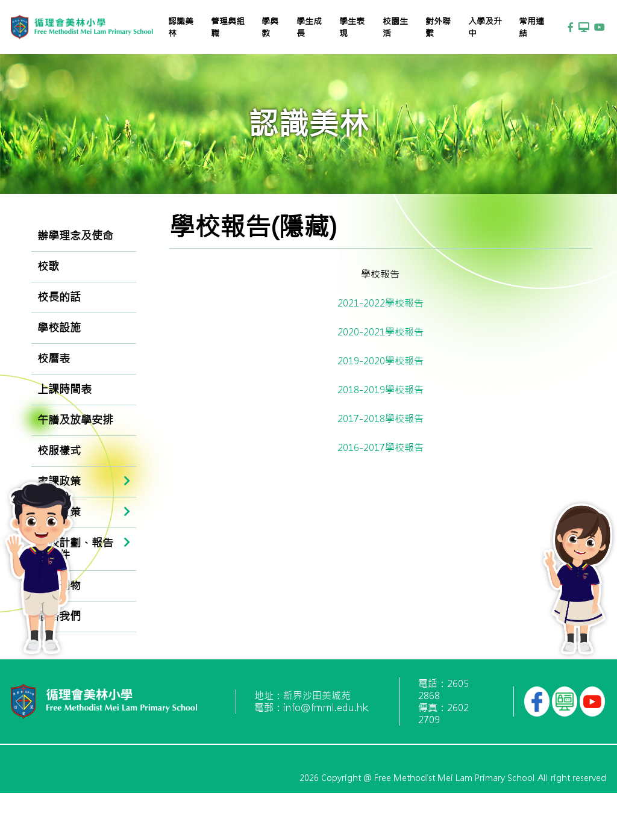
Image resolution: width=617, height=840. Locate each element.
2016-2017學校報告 (381, 447)
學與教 (270, 27)
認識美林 (181, 27)
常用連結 (531, 27)
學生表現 (352, 27)
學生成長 (309, 27)
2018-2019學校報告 (381, 390)
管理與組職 (228, 27)
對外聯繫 (438, 27)
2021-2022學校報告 (381, 303)
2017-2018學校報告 (381, 418)
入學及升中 (485, 27)
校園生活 (395, 27)
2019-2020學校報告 (381, 361)
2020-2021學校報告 (381, 332)
